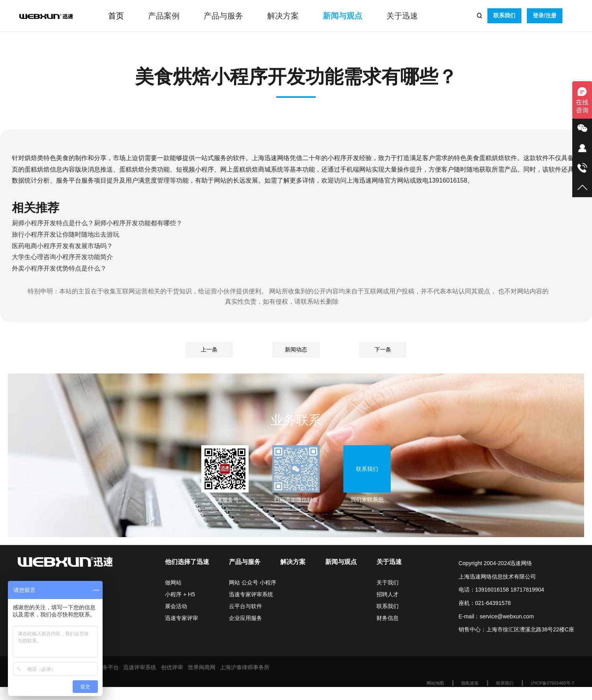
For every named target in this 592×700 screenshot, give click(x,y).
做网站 (173, 582)
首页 (116, 16)
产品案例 (164, 16)
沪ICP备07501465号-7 (553, 683)
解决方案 (283, 16)
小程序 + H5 (180, 594)
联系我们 (504, 15)
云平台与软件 (245, 606)
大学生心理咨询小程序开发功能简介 (62, 257)
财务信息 (388, 618)
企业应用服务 (245, 618)
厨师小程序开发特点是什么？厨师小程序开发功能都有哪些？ (97, 223)
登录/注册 (545, 15)
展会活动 (176, 606)
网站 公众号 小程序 (253, 582)
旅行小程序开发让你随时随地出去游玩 (66, 234)
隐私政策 (470, 683)
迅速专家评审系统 (251, 594)
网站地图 (435, 683)
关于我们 (388, 582)
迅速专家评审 (182, 618)
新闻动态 (296, 349)
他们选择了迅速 (187, 562)
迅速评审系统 (140, 667)
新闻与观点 (343, 16)
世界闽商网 (202, 667)
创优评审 (172, 667)
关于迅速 (402, 16)
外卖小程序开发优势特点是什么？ (59, 268)
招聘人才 (388, 594)
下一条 (383, 349)
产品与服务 (223, 16)
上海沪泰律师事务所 (245, 667)
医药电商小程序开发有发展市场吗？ (62, 246)
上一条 (209, 349)
